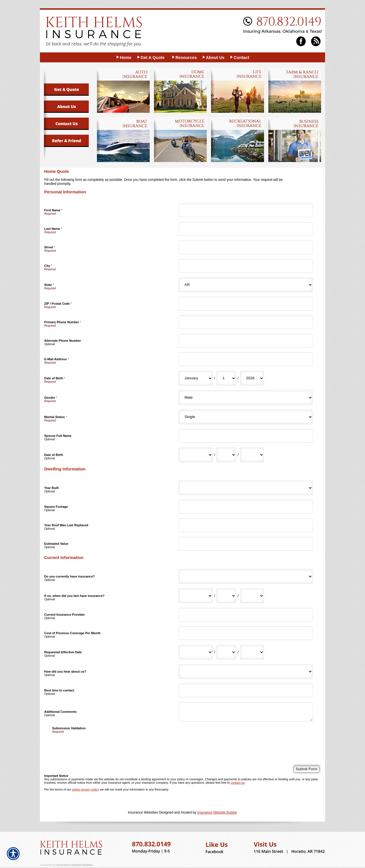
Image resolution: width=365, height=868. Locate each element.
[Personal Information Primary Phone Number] (246, 322)
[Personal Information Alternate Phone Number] (246, 341)
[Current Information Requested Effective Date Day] (226, 652)
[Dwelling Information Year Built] (246, 488)
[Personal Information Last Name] (246, 229)
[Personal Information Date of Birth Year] (252, 378)
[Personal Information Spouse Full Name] (246, 436)
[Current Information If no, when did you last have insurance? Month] (196, 596)
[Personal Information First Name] (246, 210)
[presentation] (96, 744)
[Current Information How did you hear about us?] (246, 672)
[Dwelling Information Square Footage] (246, 507)
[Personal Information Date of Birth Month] (196, 378)
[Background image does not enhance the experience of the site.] (124, 57)
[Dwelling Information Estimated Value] (246, 544)
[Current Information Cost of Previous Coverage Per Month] (246, 633)
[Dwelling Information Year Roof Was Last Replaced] (246, 525)
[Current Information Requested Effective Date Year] (252, 652)
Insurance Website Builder (217, 812)
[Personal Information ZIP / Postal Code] (246, 304)
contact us (238, 783)
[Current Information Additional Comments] (246, 712)
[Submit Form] (307, 769)
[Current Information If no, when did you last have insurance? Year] (252, 596)
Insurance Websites (143, 812)
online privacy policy (85, 789)
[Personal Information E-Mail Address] (246, 359)
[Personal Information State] (246, 285)
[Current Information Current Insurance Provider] (246, 615)
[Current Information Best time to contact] (246, 690)
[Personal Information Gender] (246, 398)
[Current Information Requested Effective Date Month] (196, 652)
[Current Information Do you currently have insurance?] (246, 576)
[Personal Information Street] (246, 247)
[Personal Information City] (246, 266)
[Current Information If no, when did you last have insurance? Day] (226, 596)
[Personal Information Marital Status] (246, 417)
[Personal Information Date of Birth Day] (226, 378)
